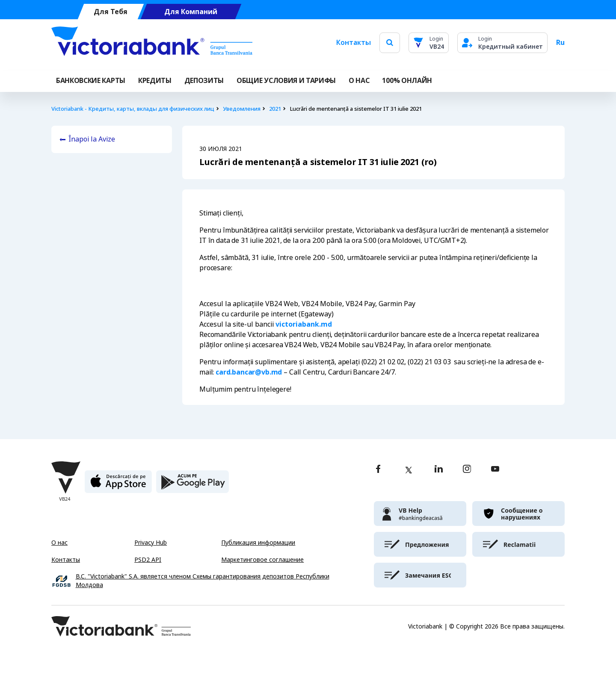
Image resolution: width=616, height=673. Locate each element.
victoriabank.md (304, 324)
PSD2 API (148, 560)
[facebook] (378, 470)
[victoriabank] (420, 514)
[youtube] (495, 470)
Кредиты (155, 81)
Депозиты (204, 81)
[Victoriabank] (152, 43)
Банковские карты (91, 81)
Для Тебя (111, 12)
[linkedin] (439, 470)
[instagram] (467, 470)
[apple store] (118, 485)
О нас (59, 543)
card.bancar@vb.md (249, 372)
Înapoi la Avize (92, 139)
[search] (390, 43)
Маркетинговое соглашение (262, 560)
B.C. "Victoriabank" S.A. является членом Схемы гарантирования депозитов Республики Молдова (203, 581)
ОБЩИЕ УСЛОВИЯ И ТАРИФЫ (286, 81)
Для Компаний (191, 12)
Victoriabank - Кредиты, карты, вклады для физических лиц (133, 109)
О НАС (359, 81)
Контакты (354, 43)
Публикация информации (258, 543)
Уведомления (242, 109)
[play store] (192, 485)
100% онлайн (407, 81)
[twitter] (409, 470)
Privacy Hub (151, 543)
